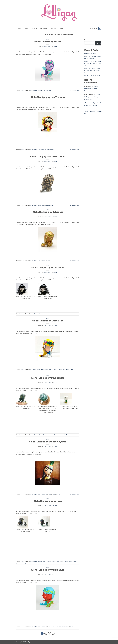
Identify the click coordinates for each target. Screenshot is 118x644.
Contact (54, 28)
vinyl (25, 563)
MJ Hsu (46, 90)
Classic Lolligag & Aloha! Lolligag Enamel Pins (92, 97)
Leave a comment (74, 90)
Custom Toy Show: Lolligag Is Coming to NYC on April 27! (93, 63)
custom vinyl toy (57, 561)
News (26, 28)
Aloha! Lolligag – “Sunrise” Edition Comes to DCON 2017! (92, 71)
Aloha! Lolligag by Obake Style (48, 570)
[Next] (53, 633)
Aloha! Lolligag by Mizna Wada (48, 268)
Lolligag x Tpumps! (90, 54)
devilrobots (54, 435)
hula (64, 369)
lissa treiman (47, 150)
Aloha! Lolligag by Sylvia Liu (48, 212)
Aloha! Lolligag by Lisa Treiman (48, 97)
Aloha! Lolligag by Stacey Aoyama (48, 442)
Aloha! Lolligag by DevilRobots (48, 378)
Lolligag (72, 369)
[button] (95, 28)
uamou (21, 563)
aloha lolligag (33, 90)
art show (40, 561)
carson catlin (41, 205)
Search (87, 40)
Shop (62, 28)
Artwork (34, 28)
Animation (44, 28)
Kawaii (67, 369)
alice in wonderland (35, 369)
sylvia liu (50, 261)
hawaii (50, 494)
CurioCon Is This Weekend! (93, 76)
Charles (55, 46)
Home (19, 28)
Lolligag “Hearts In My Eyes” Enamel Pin (93, 111)
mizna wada (47, 314)
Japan (59, 435)
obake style (66, 626)
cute (49, 435)
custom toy (41, 90)
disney (61, 369)
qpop (50, 90)
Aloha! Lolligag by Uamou (48, 501)
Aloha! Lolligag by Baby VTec (48, 321)
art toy (50, 369)
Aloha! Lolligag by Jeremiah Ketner (91, 89)
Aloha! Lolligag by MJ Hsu (48, 42)
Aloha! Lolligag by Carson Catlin (48, 157)
